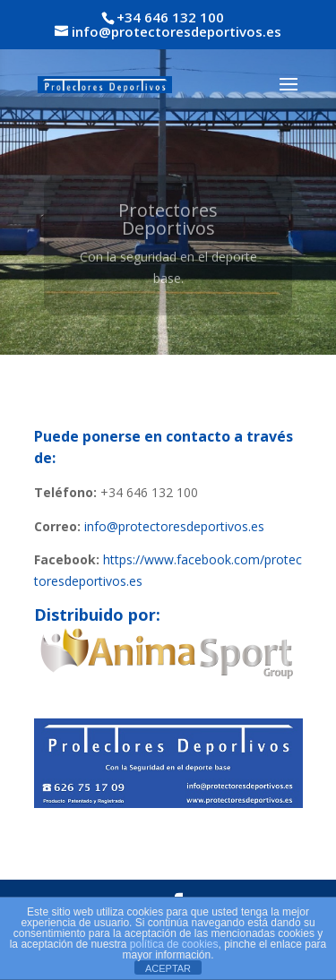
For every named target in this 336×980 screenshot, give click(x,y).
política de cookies (174, 944)
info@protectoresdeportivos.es (174, 526)
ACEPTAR (168, 968)
